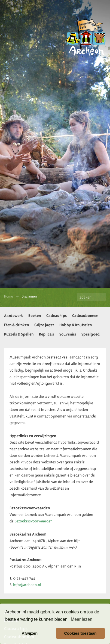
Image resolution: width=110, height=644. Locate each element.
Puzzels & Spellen (19, 334)
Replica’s (46, 334)
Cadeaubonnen (85, 316)
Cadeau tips (56, 316)
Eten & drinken (16, 325)
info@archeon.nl (27, 585)
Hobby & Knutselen (76, 325)
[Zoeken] (92, 297)
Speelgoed (91, 334)
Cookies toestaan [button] (80, 633)
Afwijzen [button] (30, 633)
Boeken (35, 316)
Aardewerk (13, 316)
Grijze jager (44, 325)
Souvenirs (68, 334)
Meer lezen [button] (82, 619)
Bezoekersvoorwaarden (33, 521)
